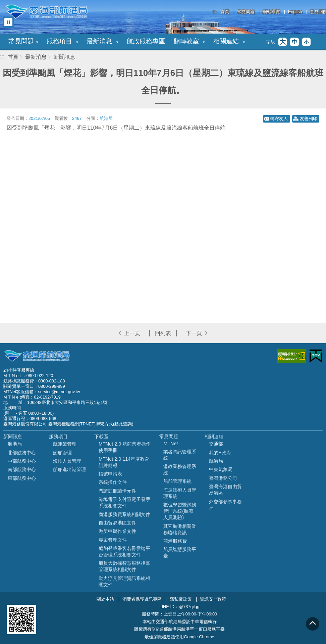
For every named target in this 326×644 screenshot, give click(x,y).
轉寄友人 (279, 119)
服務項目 (62, 41)
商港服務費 (175, 541)
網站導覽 (271, 12)
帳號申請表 (110, 474)
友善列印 (309, 119)
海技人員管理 (67, 461)
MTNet (171, 444)
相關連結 (229, 41)
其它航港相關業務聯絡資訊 (180, 529)
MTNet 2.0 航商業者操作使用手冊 (125, 447)
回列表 (163, 333)
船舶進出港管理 (69, 469)
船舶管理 (62, 453)
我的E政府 (220, 453)
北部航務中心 (22, 453)
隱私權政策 (181, 599)
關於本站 (105, 599)
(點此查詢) (123, 424)
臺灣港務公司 (223, 478)
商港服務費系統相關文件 (124, 514)
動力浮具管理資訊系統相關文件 (124, 581)
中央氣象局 (221, 469)
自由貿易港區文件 (117, 523)
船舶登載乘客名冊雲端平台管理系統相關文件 (124, 551)
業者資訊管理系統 (180, 455)
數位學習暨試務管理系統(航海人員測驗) (180, 511)
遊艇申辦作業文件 (117, 531)
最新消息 (102, 41)
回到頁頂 (313, 624)
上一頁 (132, 333)
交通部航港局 (47, 12)
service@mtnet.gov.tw (59, 392)
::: (214, 12)
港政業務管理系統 (180, 470)
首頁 (225, 12)
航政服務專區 (146, 41)
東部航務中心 (22, 478)
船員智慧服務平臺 (180, 553)
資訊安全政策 (213, 599)
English (295, 12)
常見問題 (246, 12)
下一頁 (194, 333)
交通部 (216, 444)
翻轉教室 (189, 41)
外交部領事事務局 (225, 505)
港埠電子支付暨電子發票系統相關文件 (124, 502)
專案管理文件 (113, 540)
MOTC (37, 356)
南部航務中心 (22, 469)
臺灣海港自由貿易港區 (225, 490)
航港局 (15, 444)
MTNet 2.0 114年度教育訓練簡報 (124, 462)
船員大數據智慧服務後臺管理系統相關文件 (124, 566)
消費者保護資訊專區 (142, 599)
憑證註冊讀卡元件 (117, 491)
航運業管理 (65, 444)
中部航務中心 (22, 461)
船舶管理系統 (177, 481)
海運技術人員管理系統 (180, 493)
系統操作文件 (113, 482)
